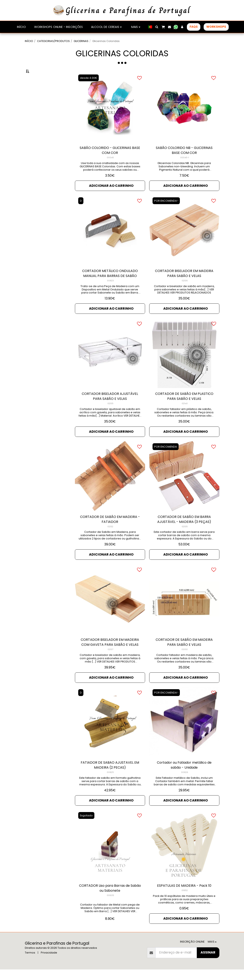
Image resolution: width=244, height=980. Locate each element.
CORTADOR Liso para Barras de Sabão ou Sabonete (110, 899)
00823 (110, 291)
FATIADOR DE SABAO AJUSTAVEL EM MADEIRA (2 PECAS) (110, 776)
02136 (185, 291)
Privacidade (49, 963)
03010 (185, 660)
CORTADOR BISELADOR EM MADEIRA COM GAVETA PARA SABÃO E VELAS (110, 653)
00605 (110, 906)
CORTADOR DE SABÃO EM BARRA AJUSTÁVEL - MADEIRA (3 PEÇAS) (184, 530)
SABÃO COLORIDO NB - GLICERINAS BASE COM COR (184, 161)
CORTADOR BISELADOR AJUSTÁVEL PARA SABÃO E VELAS (110, 407)
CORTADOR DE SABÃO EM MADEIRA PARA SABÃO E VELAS (184, 653)
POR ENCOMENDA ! (166, 211)
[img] (110, 364)
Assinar (208, 963)
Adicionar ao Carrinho (111, 196)
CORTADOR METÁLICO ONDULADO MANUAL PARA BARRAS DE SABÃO (110, 284)
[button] (157, 27)
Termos (30, 963)
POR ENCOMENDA (166, 457)
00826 (185, 783)
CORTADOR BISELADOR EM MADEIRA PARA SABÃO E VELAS (184, 284)
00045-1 (185, 168)
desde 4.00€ (88, 88)
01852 (185, 901)
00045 (110, 168)
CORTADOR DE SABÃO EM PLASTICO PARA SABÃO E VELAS (184, 407)
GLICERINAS (81, 41)
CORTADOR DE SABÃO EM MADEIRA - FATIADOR (110, 530)
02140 (185, 414)
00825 (110, 783)
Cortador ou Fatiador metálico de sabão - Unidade (184, 776)
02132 (110, 537)
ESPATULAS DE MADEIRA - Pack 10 (184, 896)
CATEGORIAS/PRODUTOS (53, 41)
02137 (110, 660)
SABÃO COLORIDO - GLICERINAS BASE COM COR (110, 161)
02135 (110, 414)
